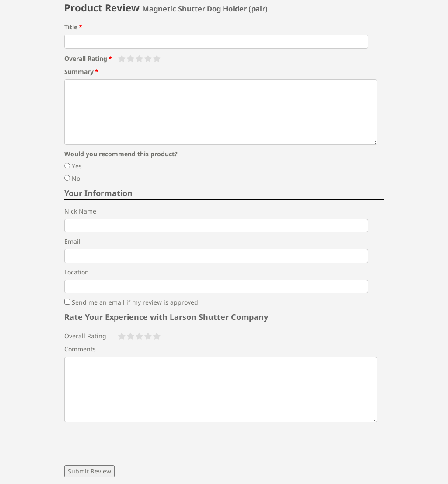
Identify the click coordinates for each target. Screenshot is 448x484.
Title (71, 27)
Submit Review (89, 471)
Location (77, 272)
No (72, 178)
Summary (79, 72)
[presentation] (131, 444)
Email (72, 241)
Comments (80, 349)
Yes (73, 166)
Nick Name (80, 211)
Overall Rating (86, 58)
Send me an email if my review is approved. (132, 302)
